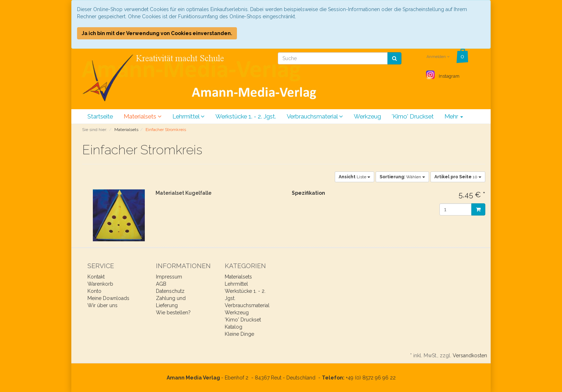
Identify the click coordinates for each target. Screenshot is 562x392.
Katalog (234, 327)
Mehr (454, 116)
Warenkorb (100, 284)
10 (458, 177)
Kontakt (96, 277)
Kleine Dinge (239, 334)
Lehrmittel (189, 116)
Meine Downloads (108, 298)
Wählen (402, 177)
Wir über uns (103, 305)
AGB (161, 284)
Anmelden (438, 57)
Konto (94, 291)
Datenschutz (170, 291)
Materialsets (143, 116)
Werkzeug (367, 116)
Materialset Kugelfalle (184, 193)
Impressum (169, 277)
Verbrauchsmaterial (315, 116)
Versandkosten (470, 355)
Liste (354, 177)
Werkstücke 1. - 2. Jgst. (246, 116)
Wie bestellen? (173, 313)
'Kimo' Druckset (413, 116)
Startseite (100, 116)
